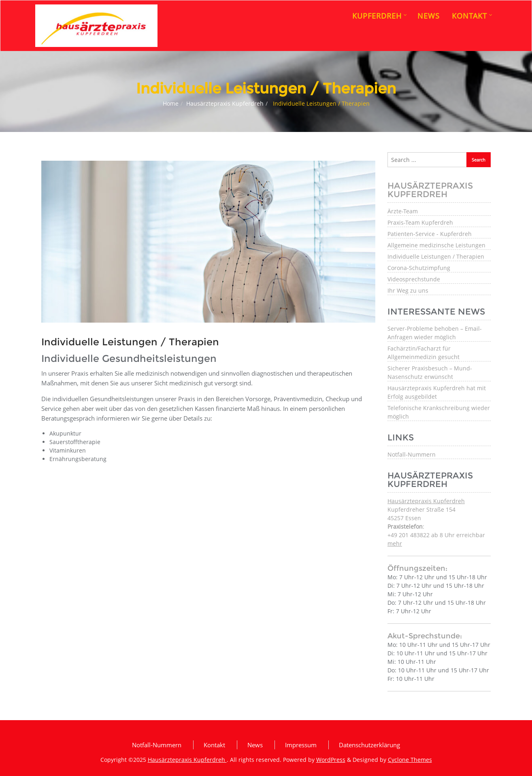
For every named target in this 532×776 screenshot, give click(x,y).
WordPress (331, 760)
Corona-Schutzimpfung (419, 268)
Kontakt (472, 16)
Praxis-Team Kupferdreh (420, 222)
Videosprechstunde (414, 279)
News (429, 16)
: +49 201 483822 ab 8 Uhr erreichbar (436, 535)
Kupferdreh (380, 16)
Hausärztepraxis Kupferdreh (225, 103)
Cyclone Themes (410, 760)
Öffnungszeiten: (417, 568)
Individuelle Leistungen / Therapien (436, 256)
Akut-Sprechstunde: (425, 636)
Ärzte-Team (403, 211)
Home (171, 103)
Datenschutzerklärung (369, 745)
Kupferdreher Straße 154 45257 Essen (426, 509)
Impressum (301, 745)
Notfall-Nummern (412, 454)
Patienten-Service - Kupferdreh (430, 234)
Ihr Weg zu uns (408, 290)
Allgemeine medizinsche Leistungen (436, 245)
